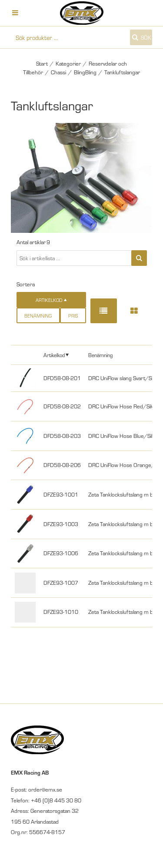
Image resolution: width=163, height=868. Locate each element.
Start (42, 63)
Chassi (58, 72)
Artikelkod (54, 355)
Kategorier (68, 63)
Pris (73, 316)
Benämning (38, 316)
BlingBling (85, 72)
